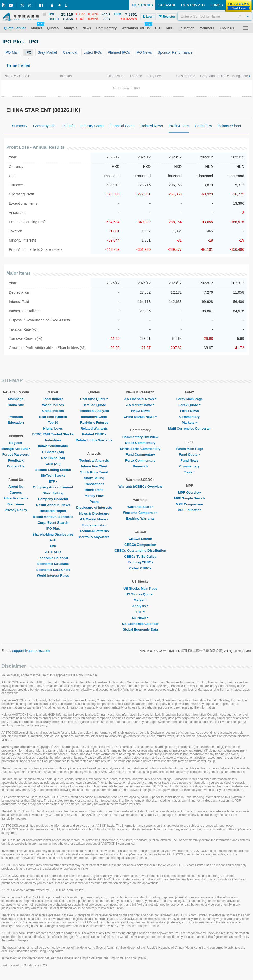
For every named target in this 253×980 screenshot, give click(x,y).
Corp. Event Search (53, 523)
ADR (53, 546)
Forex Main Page (189, 399)
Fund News (189, 460)
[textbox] (215, 16)
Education (16, 423)
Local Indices (53, 399)
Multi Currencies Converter (189, 428)
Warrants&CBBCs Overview (140, 487)
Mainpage (16, 399)
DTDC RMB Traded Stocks (53, 434)
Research (140, 466)
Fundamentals (94, 525)
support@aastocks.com (31, 651)
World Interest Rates (53, 576)
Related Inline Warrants (94, 440)
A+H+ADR (53, 552)
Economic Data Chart (53, 570)
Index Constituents (53, 446)
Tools (189, 472)
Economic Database (53, 564)
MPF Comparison (189, 504)
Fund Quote (189, 455)
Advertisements (16, 498)
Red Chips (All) (53, 458)
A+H (53, 540)
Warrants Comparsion (140, 513)
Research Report (53, 511)
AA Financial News (140, 399)
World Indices (53, 405)
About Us (16, 487)
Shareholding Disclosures (53, 534)
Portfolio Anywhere (94, 537)
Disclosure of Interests (94, 508)
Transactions (94, 484)
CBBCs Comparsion (140, 545)
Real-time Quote (94, 399)
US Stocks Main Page (140, 588)
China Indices (53, 411)
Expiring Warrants (140, 519)
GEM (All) (53, 464)
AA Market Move (94, 519)
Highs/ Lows (53, 428)
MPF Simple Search (189, 498)
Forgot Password (16, 455)
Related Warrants (94, 428)
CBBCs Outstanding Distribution (140, 551)
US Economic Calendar (140, 624)
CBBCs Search (140, 539)
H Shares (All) (53, 452)
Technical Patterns (94, 531)
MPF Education (189, 510)
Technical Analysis (94, 411)
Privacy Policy (16, 510)
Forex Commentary (140, 460)
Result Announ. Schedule (53, 517)
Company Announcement (53, 487)
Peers (94, 502)
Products (16, 417)
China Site (16, 405)
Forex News (189, 411)
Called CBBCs (140, 568)
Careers (16, 492)
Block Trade (94, 490)
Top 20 (53, 423)
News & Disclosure (94, 513)
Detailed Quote (94, 405)
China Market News (140, 417)
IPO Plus (53, 529)
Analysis (140, 606)
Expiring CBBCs (140, 562)
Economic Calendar (53, 558)
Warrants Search (140, 507)
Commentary (189, 417)
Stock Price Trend (94, 472)
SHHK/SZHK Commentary (140, 449)
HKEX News (140, 411)
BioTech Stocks (53, 476)
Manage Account (16, 449)
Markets (189, 423)
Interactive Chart (94, 417)
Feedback (16, 460)
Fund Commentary (140, 455)
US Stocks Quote (140, 594)
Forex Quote (189, 405)
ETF (53, 481)
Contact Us (16, 466)
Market (140, 600)
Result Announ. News (53, 505)
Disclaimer (16, 504)
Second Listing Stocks (53, 470)
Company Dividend (53, 499)
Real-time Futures (53, 417)
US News (140, 618)
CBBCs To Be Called (140, 556)
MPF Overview (189, 492)
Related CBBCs (94, 434)
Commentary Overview (140, 437)
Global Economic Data (140, 630)
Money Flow (94, 496)
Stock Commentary (140, 443)
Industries (53, 440)
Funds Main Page (189, 449)
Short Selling (53, 493)
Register (16, 443)
